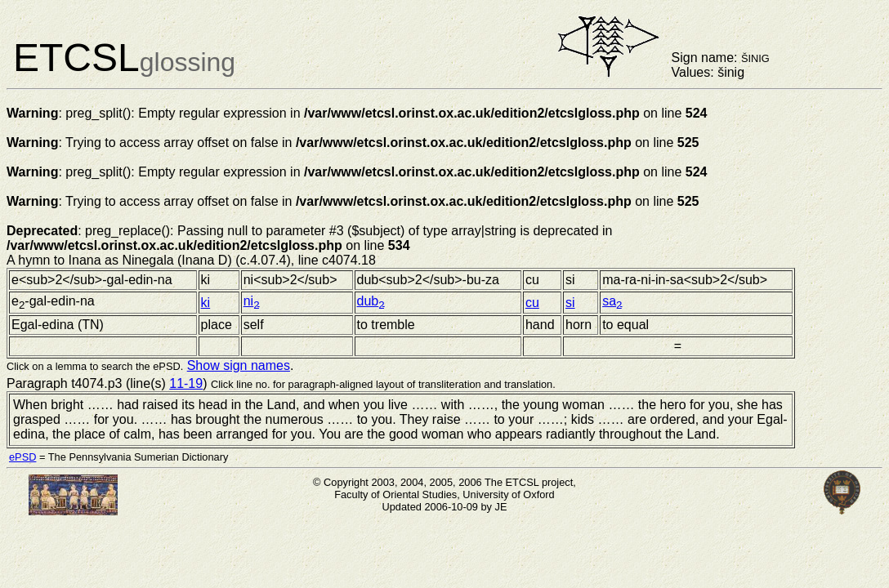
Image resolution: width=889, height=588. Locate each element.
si (570, 303)
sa (612, 301)
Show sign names (239, 365)
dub (371, 301)
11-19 (186, 383)
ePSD (22, 457)
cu (532, 303)
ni (252, 301)
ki (206, 303)
